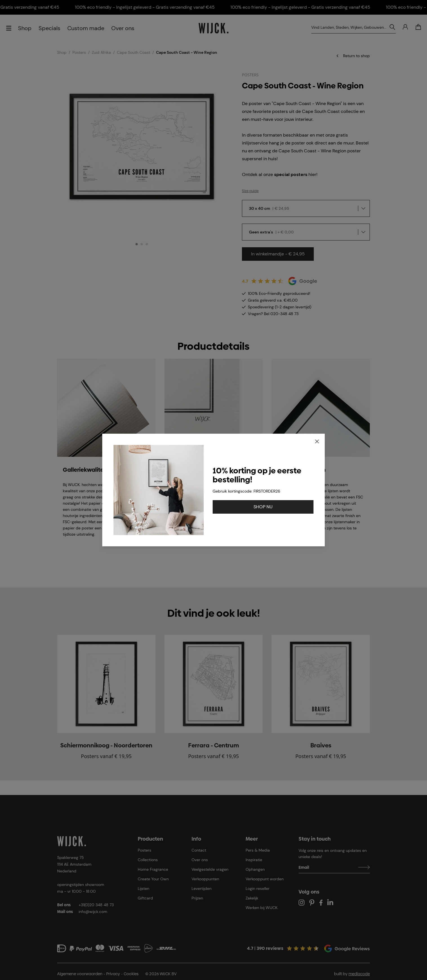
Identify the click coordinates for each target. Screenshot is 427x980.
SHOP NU (263, 507)
